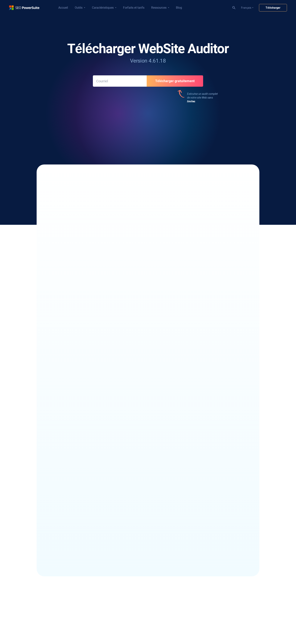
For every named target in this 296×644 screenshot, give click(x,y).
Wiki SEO (193, 497)
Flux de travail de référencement (141, 541)
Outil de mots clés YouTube (71, 574)
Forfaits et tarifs (134, 8)
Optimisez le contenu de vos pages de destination (94, 212)
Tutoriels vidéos (131, 546)
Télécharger (273, 8)
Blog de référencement (202, 481)
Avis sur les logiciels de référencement (210, 487)
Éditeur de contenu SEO (69, 604)
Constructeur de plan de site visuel (75, 630)
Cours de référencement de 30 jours (143, 551)
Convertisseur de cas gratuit (205, 517)
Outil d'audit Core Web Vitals (72, 620)
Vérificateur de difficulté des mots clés (78, 563)
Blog (179, 8)
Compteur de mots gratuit (203, 522)
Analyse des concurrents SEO (139, 581)
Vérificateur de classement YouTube (77, 492)
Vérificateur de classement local (74, 481)
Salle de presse (197, 568)
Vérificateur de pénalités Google (141, 571)
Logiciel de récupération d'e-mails (75, 522)
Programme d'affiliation (202, 558)
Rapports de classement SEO (139, 506)
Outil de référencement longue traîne (77, 553)
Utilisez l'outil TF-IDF (176, 212)
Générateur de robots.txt (70, 615)
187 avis (214, 127)
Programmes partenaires (203, 563)
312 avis (121, 127)
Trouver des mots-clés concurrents (76, 547)
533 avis (75, 127)
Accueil (63, 8)
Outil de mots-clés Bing (69, 579)
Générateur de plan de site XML (74, 609)
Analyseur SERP (65, 487)
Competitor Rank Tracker (70, 497)
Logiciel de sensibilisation (70, 528)
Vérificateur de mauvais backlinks (142, 487)
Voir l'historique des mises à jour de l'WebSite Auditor (148, 320)
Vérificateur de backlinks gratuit (141, 481)
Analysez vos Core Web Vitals (81, 224)
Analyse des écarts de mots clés (74, 568)
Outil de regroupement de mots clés (76, 558)
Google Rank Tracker (68, 503)
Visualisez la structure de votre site (186, 200)
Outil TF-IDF (62, 625)
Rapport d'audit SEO (134, 521)
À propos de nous (198, 552)
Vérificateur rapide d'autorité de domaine (146, 576)
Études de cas (196, 492)
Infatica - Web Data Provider (205, 533)
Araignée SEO (64, 599)
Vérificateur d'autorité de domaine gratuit (212, 503)
